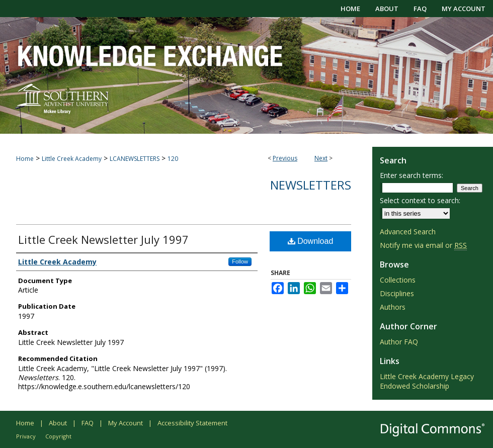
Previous (285, 158)
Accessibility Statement (192, 423)
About (58, 423)
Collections (398, 280)
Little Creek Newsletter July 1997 (103, 239)
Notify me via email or (423, 245)
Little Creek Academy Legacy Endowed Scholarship (427, 381)
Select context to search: (420, 200)
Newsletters (311, 185)
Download (311, 241)
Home (25, 159)
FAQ (88, 423)
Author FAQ (399, 342)
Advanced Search (408, 232)
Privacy (26, 436)
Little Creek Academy (72, 159)
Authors (393, 307)
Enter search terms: (412, 175)
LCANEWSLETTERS (135, 159)
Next (321, 158)
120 (173, 159)
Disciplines (397, 293)
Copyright (58, 436)
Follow (240, 261)
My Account (126, 423)
